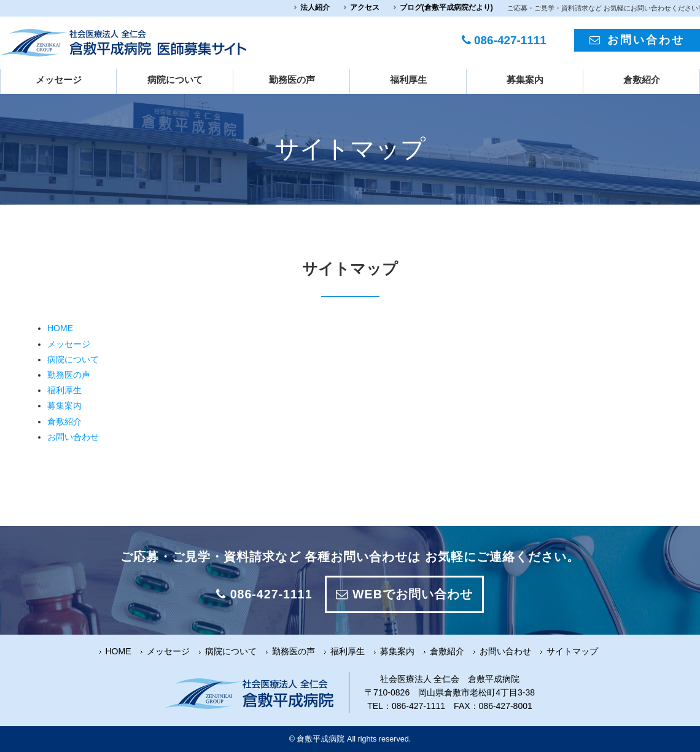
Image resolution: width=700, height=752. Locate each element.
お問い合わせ (637, 40)
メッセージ (59, 80)
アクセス (365, 7)
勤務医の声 (292, 80)
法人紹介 (315, 7)
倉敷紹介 (642, 80)
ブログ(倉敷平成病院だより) (446, 7)
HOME (60, 328)
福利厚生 (408, 80)
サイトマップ (572, 651)
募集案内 (525, 80)
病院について (175, 80)
